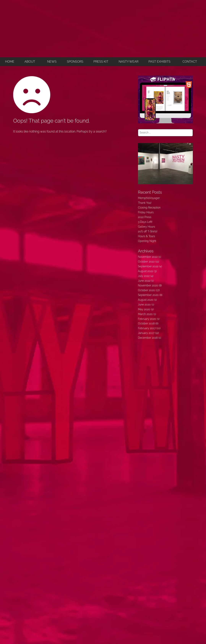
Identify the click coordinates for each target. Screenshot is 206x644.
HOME (10, 62)
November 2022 (148, 257)
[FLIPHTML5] (165, 99)
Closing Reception (149, 208)
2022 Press (145, 217)
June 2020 (144, 305)
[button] (31, 62)
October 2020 (146, 290)
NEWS (52, 62)
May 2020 (144, 309)
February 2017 (147, 328)
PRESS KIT (101, 62)
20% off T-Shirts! (148, 231)
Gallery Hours (146, 227)
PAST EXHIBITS (159, 62)
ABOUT (30, 62)
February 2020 (147, 319)
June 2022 (144, 281)
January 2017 (146, 333)
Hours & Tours (146, 236)
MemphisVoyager (149, 198)
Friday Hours (146, 212)
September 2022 (148, 266)
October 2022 (146, 262)
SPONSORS (75, 62)
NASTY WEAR (129, 62)
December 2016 (148, 338)
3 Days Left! (145, 222)
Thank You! (145, 203)
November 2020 (148, 285)
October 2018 (146, 323)
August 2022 (146, 271)
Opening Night (147, 241)
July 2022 (144, 276)
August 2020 (146, 300)
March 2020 (145, 314)
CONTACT (190, 62)
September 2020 (148, 295)
